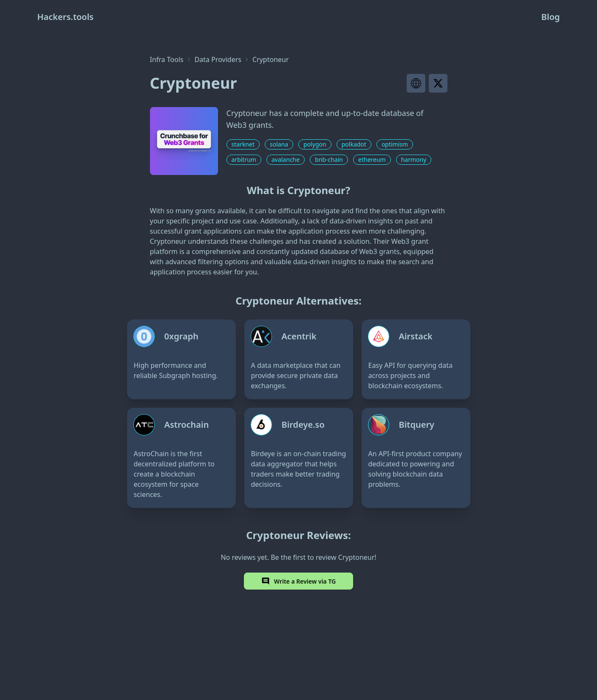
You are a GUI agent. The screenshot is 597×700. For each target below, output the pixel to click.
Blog (551, 17)
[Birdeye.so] (299, 458)
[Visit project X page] (438, 83)
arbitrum (244, 159)
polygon (315, 144)
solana (279, 144)
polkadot (354, 144)
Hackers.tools (66, 17)
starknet (243, 144)
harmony (414, 159)
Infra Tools (167, 59)
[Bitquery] (416, 458)
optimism (395, 144)
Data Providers (218, 59)
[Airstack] (416, 359)
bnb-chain (329, 159)
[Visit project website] (416, 83)
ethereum (372, 159)
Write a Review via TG (299, 581)
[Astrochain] (181, 458)
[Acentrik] (299, 359)
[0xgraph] (181, 359)
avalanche (286, 159)
